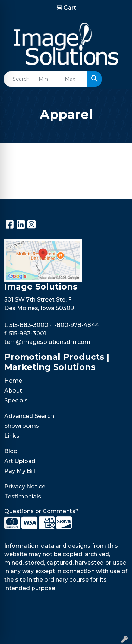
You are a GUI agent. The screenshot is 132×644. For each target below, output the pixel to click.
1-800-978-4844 (76, 325)
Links (12, 436)
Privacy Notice (25, 487)
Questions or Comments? (42, 511)
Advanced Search (29, 416)
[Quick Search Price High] (74, 79)
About (13, 391)
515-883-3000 (29, 325)
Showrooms (22, 426)
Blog (11, 451)
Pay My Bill (20, 471)
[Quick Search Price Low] (48, 79)
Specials (16, 400)
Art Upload (20, 461)
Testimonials (23, 496)
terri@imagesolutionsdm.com (47, 342)
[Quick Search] (19, 79)
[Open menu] (118, 79)
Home (13, 381)
